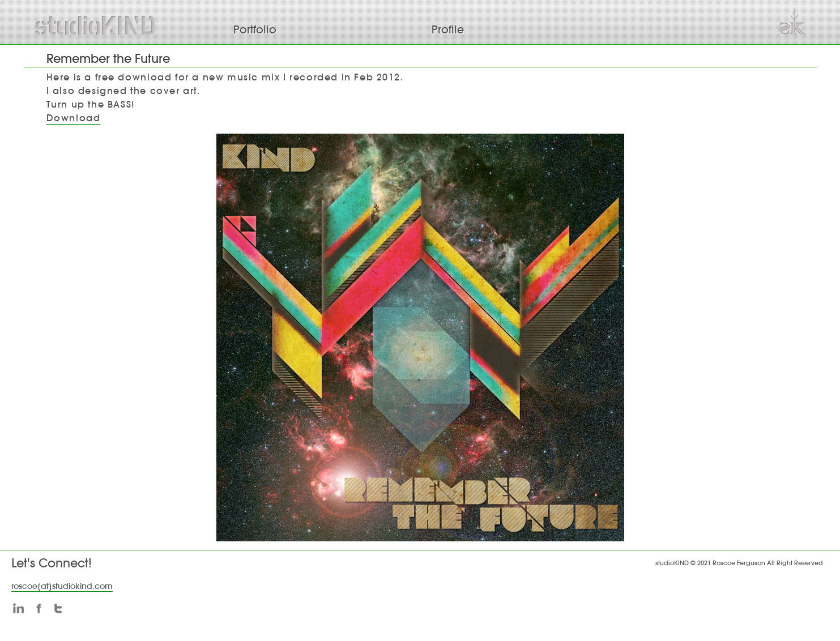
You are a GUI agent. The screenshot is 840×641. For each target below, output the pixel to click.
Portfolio (255, 30)
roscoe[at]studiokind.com (62, 586)
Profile (448, 30)
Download (74, 118)
